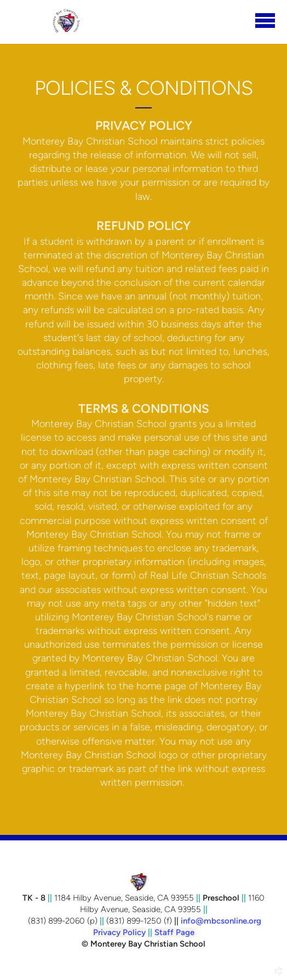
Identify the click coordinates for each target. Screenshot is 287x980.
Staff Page (174, 932)
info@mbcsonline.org (221, 921)
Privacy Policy (119, 932)
